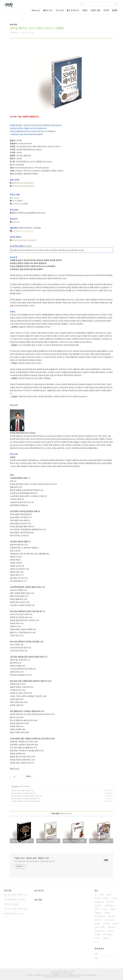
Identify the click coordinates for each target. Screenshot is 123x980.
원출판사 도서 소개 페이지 (23, 183)
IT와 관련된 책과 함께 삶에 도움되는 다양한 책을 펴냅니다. (35, 861)
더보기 (96, 942)
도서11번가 (34, 250)
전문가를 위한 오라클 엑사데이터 (21, 791)
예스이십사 (68, 250)
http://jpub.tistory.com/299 (24, 240)
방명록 (115, 10)
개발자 (106, 898)
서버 (102, 895)
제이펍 (115, 898)
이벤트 (85, 10)
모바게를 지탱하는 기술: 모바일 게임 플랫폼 (25, 801)
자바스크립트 (100, 927)
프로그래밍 (108, 935)
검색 (117, 4)
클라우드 (107, 938)
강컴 (14, 250)
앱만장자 (16, 222)
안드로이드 (110, 920)
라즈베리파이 (100, 917)
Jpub (106, 909)
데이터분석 (110, 906)
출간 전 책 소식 (73, 10)
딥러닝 (114, 909)
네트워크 (99, 913)
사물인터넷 (99, 902)
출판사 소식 (48, 10)
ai (96, 895)
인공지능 (99, 906)
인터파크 (79, 250)
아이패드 (107, 924)
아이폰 (108, 913)
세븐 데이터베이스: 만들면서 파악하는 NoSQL (25, 796)
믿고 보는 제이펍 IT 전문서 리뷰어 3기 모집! (16, 895)
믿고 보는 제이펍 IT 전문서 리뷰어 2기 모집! (16, 909)
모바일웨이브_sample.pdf (22, 231)
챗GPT (117, 924)
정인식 (98, 909)
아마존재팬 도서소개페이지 (23, 186)
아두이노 (99, 920)
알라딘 (58, 250)
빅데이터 (110, 902)
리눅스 (98, 938)
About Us (36, 10)
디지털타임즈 (16, 198)
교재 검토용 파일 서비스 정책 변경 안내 (16, 900)
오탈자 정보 (95, 10)
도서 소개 (60, 10)
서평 (109, 895)
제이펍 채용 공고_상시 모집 (14, 914)
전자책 (106, 10)
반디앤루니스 (47, 250)
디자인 (98, 898)
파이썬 (111, 931)
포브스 (15, 201)
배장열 (98, 935)
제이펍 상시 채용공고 (12, 904)
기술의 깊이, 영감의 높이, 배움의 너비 (31, 858)
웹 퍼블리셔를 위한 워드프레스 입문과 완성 (24, 799)
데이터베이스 (100, 931)
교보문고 (22, 250)
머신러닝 (112, 927)
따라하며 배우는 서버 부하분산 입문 (22, 793)
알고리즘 (112, 917)
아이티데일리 (18, 204)
